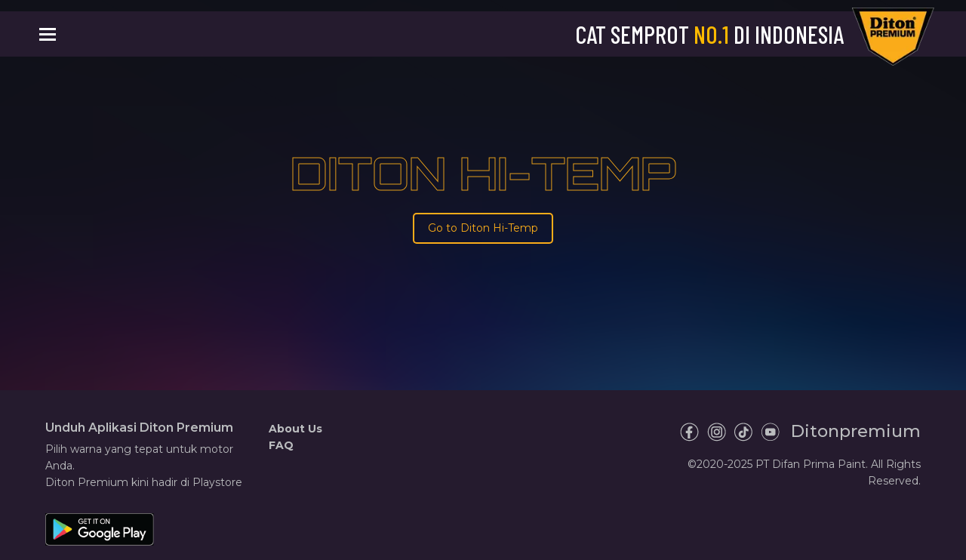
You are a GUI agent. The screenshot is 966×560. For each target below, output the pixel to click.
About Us (295, 429)
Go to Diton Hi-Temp (483, 228)
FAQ (281, 445)
